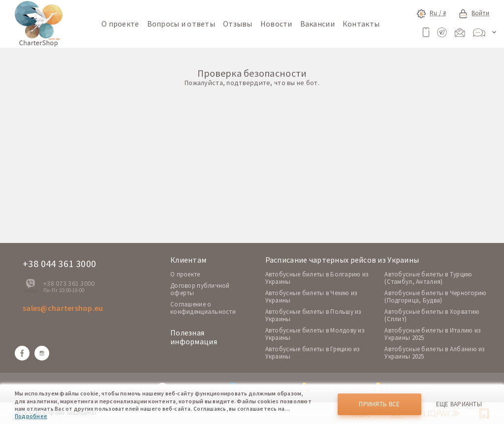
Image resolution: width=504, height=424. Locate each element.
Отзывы (238, 24)
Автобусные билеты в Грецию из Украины (313, 353)
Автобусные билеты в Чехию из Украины (311, 297)
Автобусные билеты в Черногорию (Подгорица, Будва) (435, 297)
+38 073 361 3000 (69, 283)
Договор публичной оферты (200, 289)
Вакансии (317, 24)
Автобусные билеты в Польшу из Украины (313, 315)
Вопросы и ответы (181, 24)
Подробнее (31, 416)
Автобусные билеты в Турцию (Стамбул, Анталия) (428, 278)
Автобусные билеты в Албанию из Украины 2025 (434, 353)
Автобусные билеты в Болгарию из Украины (317, 278)
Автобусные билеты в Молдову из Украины (315, 334)
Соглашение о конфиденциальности (203, 308)
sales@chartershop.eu (63, 308)
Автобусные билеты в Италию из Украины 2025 (432, 334)
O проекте (185, 274)
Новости (276, 24)
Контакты (361, 24)
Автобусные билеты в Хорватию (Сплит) (432, 315)
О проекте (120, 24)
